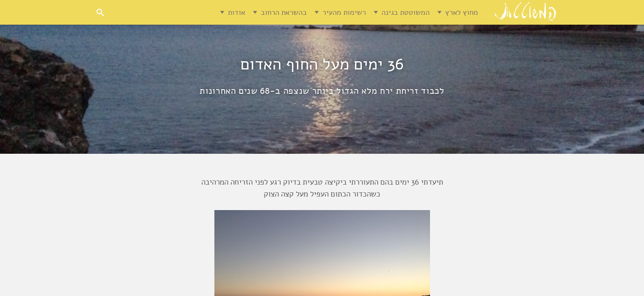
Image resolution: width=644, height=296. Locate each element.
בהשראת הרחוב (284, 12)
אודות (237, 12)
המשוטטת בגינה (406, 12)
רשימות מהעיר (344, 12)
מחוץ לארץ (462, 12)
